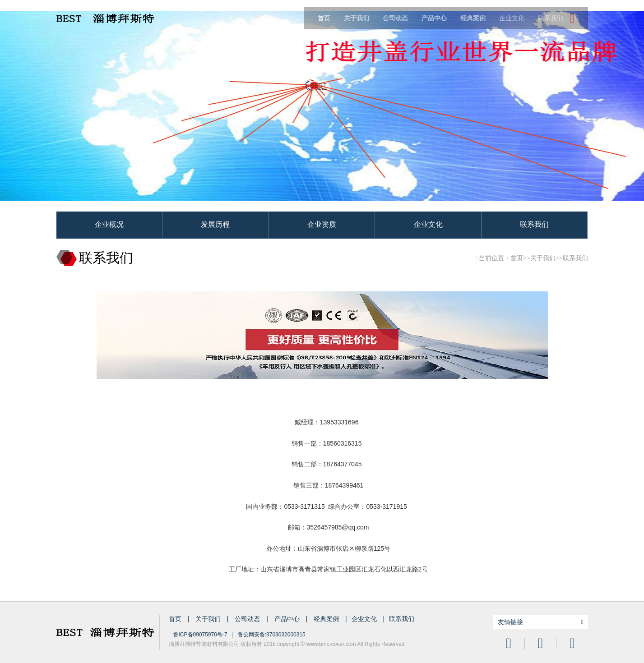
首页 (324, 18)
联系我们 (551, 18)
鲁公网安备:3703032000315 (272, 635)
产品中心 (288, 619)
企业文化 (512, 18)
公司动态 (248, 619)
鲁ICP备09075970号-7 (200, 635)
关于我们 (543, 258)
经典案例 (327, 619)
